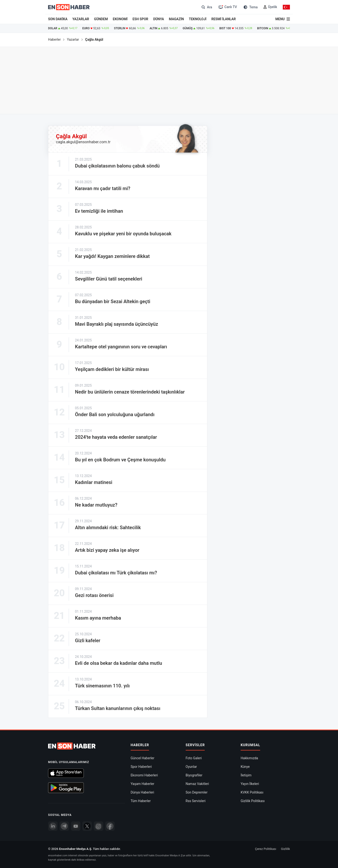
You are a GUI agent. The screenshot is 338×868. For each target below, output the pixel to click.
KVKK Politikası (252, 792)
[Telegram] (64, 826)
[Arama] (206, 7)
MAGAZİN (176, 19)
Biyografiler (194, 775)
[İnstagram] (99, 826)
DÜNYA (159, 19)
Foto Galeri (194, 758)
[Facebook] (110, 826)
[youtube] (76, 826)
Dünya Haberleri (142, 792)
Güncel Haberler (143, 758)
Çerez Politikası (266, 849)
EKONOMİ (120, 19)
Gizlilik (285, 849)
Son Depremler (197, 792)
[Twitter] (87, 826)
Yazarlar (73, 39)
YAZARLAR (81, 19)
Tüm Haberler (141, 801)
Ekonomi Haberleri (144, 775)
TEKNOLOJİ (198, 19)
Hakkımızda (249, 758)
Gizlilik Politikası (253, 801)
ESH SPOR (140, 19)
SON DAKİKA (58, 19)
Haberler (54, 39)
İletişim (246, 775)
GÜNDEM (101, 19)
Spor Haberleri (141, 767)
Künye (245, 767)
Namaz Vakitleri (197, 784)
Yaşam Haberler (142, 784)
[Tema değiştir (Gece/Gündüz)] (250, 7)
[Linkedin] (53, 826)
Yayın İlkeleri (250, 784)
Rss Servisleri (196, 801)
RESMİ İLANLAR (224, 19)
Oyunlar (191, 767)
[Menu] (283, 19)
